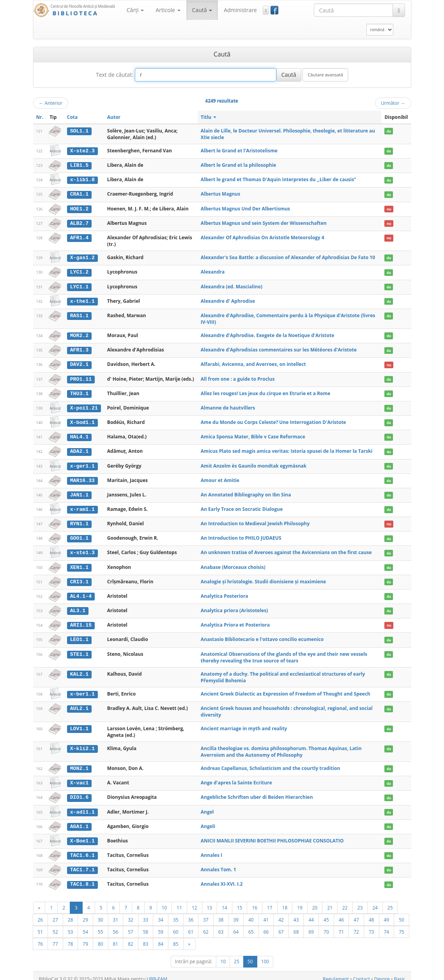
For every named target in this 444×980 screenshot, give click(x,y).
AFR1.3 (79, 348)
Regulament (336, 973)
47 (356, 913)
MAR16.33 (82, 477)
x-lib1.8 (82, 180)
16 (255, 901)
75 (402, 925)
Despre (382, 973)
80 (101, 938)
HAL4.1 (79, 434)
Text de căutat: (115, 75)
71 (341, 925)
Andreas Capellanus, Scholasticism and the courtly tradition (271, 764)
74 (387, 925)
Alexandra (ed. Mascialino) (232, 285)
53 (71, 925)
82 (131, 938)
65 (251, 925)
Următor (393, 103)
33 (146, 913)
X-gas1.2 (82, 257)
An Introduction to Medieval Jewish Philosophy (255, 520)
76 (41, 938)
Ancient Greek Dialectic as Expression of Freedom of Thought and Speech (286, 689)
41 (266, 913)
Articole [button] (168, 10)
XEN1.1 (79, 563)
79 (85, 938)
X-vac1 (79, 778)
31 (116, 913)
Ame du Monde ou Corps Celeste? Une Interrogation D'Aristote (273, 420)
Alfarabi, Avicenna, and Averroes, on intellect (253, 363)
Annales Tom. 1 (218, 864)
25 (390, 901)
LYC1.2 (79, 271)
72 (356, 925)
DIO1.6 (79, 792)
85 (176, 938)
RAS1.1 (79, 314)
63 (221, 925)
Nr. (40, 117)
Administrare (240, 10)
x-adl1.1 (82, 807)
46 (341, 913)
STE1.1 (79, 650)
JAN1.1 (79, 492)
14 (225, 901)
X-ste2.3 (82, 151)
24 (375, 901)
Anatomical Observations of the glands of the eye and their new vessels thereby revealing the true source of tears (284, 653)
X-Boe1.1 (82, 835)
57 (131, 925)
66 (266, 925)
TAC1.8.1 (82, 878)
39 (236, 913)
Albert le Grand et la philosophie (239, 165)
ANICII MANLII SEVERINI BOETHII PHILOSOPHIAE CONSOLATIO (272, 835)
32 (131, 913)
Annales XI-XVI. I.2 (222, 878)
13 (210, 901)
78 (71, 938)
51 (41, 925)
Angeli (208, 821)
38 (221, 913)
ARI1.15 (81, 621)
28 (71, 913)
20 (315, 901)
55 (101, 925)
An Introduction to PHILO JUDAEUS (241, 534)
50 (402, 913)
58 (146, 925)
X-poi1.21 (84, 406)
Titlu (209, 117)
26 (41, 913)
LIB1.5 (79, 165)
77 (55, 938)
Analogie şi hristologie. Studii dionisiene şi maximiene (263, 578)
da (389, 131)
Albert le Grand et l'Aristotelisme (239, 151)
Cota (73, 117)
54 (85, 925)
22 (345, 901)
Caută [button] (202, 10)
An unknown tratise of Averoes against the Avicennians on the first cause (286, 549)
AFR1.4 (79, 237)
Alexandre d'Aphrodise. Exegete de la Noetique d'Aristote (267, 334)
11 (179, 901)
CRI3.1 (79, 578)
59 (161, 925)
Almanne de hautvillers (228, 405)
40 (251, 913)
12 (195, 901)
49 (387, 913)
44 (311, 913)
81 (116, 938)
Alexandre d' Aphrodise (228, 299)
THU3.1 (79, 392)
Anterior (51, 103)
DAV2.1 (79, 363)
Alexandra (213, 271)
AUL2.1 (79, 704)
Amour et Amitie (220, 477)
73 (371, 925)
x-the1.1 (82, 300)
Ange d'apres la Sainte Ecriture (236, 778)
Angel (207, 806)
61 (191, 925)
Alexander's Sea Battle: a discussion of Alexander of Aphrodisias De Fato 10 (288, 257)
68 (296, 925)
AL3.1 (78, 606)
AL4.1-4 (81, 592)
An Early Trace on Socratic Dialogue (242, 506)
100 (265, 955)
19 (300, 901)
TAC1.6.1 (82, 849)
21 (330, 901)
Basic (400, 973)
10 (165, 901)
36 (191, 913)
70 (326, 925)
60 (176, 925)
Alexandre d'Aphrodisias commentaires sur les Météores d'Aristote (279, 348)
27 (55, 913)
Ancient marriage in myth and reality (244, 723)
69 (311, 925)
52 (55, 925)
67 (281, 925)
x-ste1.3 (82, 549)
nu (389, 208)
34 (161, 913)
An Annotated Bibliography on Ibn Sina (246, 492)
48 (371, 913)
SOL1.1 (79, 131)
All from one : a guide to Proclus (238, 377)
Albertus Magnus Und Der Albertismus (245, 208)
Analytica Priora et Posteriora (235, 621)
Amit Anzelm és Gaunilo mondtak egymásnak (254, 463)
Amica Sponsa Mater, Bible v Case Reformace (253, 434)
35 (176, 913)
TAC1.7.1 (82, 864)
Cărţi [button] (135, 10)
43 (296, 913)
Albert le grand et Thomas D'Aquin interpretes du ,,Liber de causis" (279, 179)
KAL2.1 (79, 669)
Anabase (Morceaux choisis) (233, 563)
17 (270, 901)
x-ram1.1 (82, 506)
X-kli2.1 (82, 743)
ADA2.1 (79, 449)
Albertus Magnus (220, 193)
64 (236, 925)
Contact (362, 973)
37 (206, 913)
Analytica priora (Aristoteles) (234, 606)
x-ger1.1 (82, 463)
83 (146, 938)
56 (116, 925)
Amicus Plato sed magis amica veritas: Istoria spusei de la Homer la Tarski (287, 449)
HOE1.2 (79, 208)
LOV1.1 (79, 724)
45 (326, 913)
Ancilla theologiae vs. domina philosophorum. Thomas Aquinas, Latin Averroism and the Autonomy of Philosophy (281, 747)
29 (85, 913)
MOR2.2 (79, 334)
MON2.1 (79, 764)
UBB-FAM (157, 973)
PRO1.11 (81, 377)
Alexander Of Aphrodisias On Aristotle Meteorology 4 (263, 237)
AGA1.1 (79, 821)
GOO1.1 (79, 535)
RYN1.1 (79, 521)
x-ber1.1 (82, 689)
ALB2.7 (79, 222)
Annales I (211, 849)
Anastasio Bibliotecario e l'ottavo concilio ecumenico (262, 635)
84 (161, 938)
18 (285, 901)
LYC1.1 (79, 286)
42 (281, 913)
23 (360, 901)
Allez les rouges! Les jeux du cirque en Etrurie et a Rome (266, 391)
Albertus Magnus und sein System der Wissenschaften (264, 222)
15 (240, 901)
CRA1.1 (79, 194)
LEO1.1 (79, 635)
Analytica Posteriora (225, 592)
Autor (114, 117)
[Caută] (399, 10)
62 (206, 925)
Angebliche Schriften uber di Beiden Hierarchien (257, 792)
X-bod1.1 (82, 420)
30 (101, 913)
